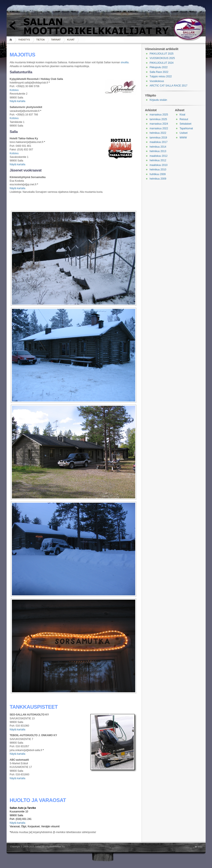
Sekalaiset (186, 124)
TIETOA (41, 40)
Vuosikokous (157, 81)
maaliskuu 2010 (159, 165)
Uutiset (184, 133)
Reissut (184, 119)
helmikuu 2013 (158, 151)
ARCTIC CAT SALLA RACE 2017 (169, 86)
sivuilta (125, 62)
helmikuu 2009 (158, 179)
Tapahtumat (186, 128)
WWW (183, 138)
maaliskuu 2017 (159, 142)
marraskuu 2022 (159, 128)
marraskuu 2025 (159, 115)
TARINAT (56, 40)
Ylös (200, 847)
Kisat (183, 115)
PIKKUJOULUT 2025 (162, 54)
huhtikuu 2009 (158, 174)
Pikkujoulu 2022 (159, 67)
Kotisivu (14, 90)
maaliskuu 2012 (159, 156)
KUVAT (71, 40)
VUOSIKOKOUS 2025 (162, 58)
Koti (11, 40)
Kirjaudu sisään (158, 100)
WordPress (8, 847)
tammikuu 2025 (158, 119)
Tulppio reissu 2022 (161, 76)
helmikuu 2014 (158, 147)
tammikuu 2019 (158, 138)
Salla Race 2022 (159, 72)
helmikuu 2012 (158, 160)
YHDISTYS (24, 40)
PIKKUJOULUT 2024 (162, 63)
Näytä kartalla (18, 101)
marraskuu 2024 (159, 124)
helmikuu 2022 (158, 133)
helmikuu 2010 (158, 170)
